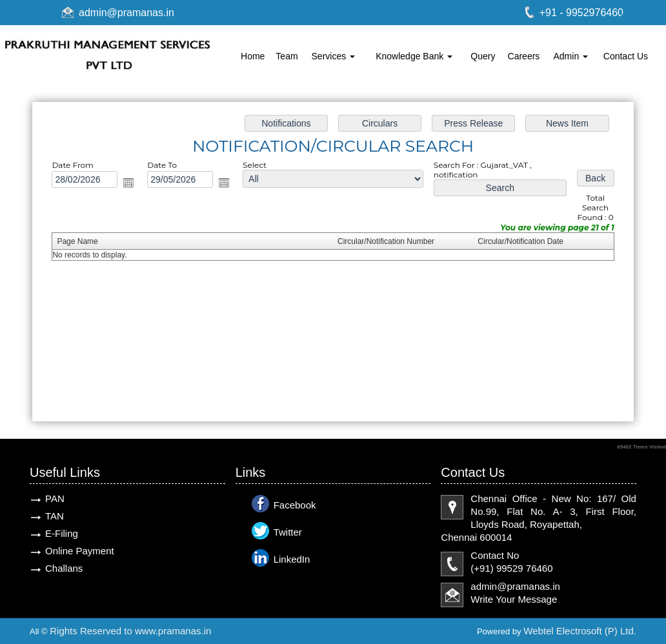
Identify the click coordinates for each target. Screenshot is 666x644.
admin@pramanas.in (126, 13)
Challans (64, 568)
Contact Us (626, 56)
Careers (524, 56)
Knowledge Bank (414, 56)
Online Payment (80, 551)
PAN (55, 498)
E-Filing (62, 533)
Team (287, 56)
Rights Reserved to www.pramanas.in (130, 631)
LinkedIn (292, 559)
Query (483, 56)
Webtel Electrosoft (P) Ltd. (580, 631)
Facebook (295, 505)
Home (253, 56)
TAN (55, 516)
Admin (571, 56)
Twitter (288, 532)
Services (334, 56)
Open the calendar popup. (133, 184)
